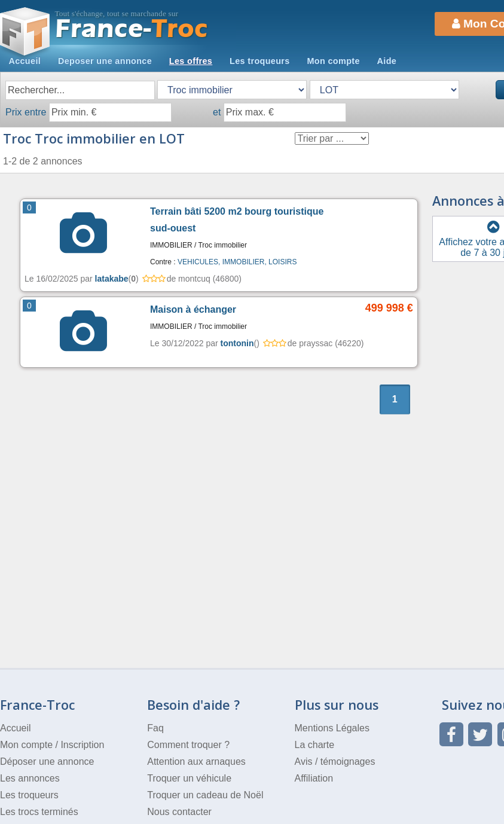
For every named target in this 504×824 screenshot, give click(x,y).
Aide (387, 61)
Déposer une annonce (47, 762)
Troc (132, 29)
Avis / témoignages (335, 762)
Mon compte (333, 61)
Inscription (82, 745)
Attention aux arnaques (196, 762)
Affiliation (314, 778)
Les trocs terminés (39, 812)
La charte (315, 745)
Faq (155, 728)
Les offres (191, 61)
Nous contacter (179, 812)
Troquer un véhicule (189, 778)
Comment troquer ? (188, 745)
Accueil (25, 61)
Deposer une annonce (105, 61)
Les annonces (30, 778)
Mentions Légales (332, 728)
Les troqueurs (260, 61)
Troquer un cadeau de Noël (205, 795)
